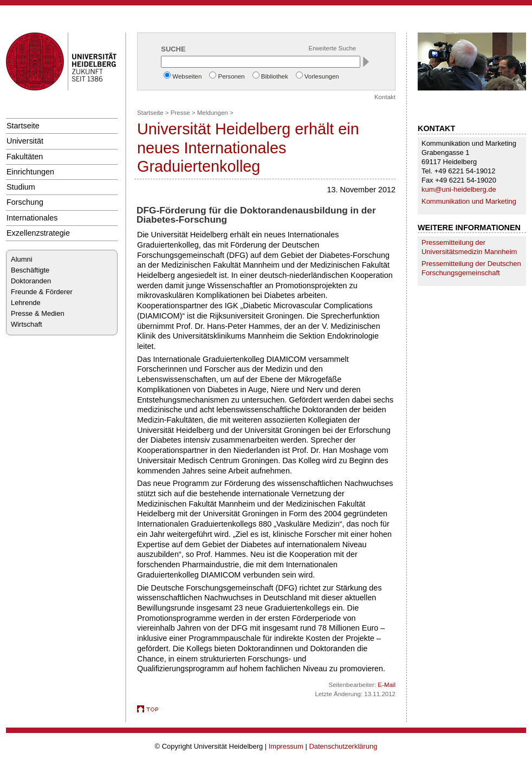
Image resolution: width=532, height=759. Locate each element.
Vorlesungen (322, 76)
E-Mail (387, 685)
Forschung (25, 202)
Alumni (22, 259)
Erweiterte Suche (333, 48)
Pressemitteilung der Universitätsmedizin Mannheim (469, 247)
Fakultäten (25, 157)
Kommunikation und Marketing (469, 201)
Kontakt (385, 97)
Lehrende (26, 303)
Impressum (286, 746)
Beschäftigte (30, 270)
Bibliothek (275, 76)
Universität (25, 141)
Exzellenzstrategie (38, 233)
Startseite (23, 126)
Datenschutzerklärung (343, 746)
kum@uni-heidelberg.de (459, 189)
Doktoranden (31, 281)
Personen (231, 76)
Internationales (32, 218)
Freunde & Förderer (42, 292)
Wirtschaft (27, 324)
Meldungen (213, 113)
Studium (21, 187)
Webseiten (187, 76)
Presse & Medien (38, 313)
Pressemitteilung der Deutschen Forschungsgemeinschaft (471, 268)
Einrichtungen (30, 172)
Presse (180, 113)
